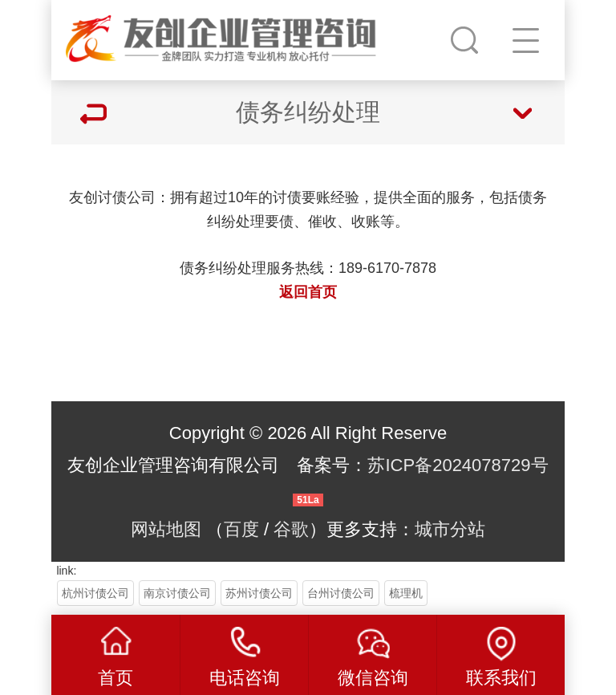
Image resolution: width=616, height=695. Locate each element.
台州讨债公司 (341, 593)
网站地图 (166, 529)
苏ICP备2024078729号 (458, 465)
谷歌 (291, 529)
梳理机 (406, 593)
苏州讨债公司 (259, 593)
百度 (241, 529)
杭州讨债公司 (95, 593)
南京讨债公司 (177, 593)
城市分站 (450, 529)
